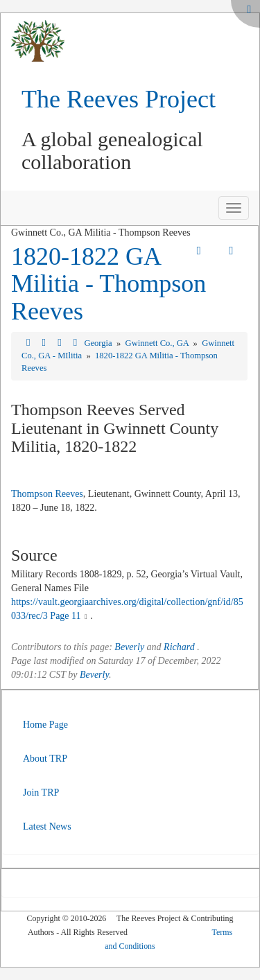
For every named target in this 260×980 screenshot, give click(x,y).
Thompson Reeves (47, 494)
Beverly (129, 647)
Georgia (99, 343)
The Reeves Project (119, 99)
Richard (179, 647)
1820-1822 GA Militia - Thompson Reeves (109, 284)
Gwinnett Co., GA (158, 343)
